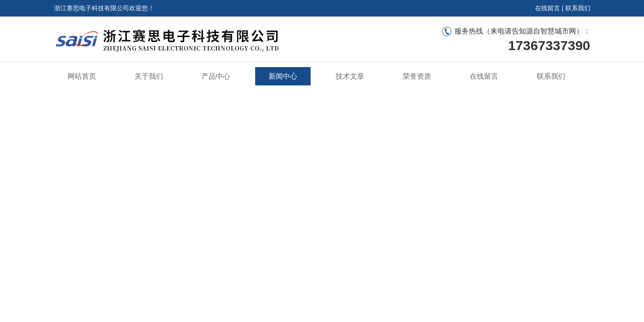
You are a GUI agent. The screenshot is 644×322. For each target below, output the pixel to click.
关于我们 (149, 76)
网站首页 (82, 76)
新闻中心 (283, 76)
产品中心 (216, 76)
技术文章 (350, 76)
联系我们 (578, 8)
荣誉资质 (417, 76)
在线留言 (547, 8)
